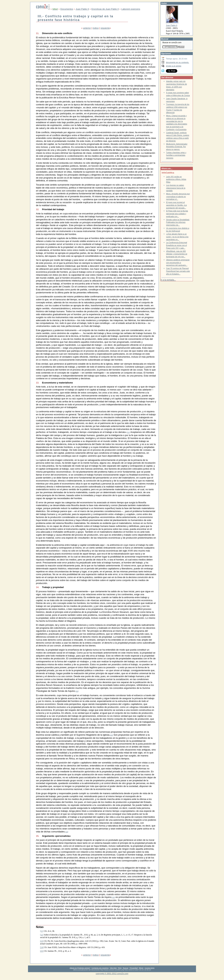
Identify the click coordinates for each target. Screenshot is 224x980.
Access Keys (149, 968)
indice (96, 28)
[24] (67, 832)
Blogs (141, 968)
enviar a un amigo (174, 66)
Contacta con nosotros (100, 968)
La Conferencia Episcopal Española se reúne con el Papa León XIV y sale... (176, 245)
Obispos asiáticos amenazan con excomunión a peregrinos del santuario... (178, 263)
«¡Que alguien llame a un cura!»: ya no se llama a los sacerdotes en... (177, 237)
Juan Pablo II (82, 9)
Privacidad (134, 968)
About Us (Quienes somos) (80, 968)
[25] (113, 897)
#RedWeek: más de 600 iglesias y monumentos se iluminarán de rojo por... (177, 254)
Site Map (113, 968)
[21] (128, 432)
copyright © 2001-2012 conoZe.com (112, 973)
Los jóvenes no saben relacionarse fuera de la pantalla (176, 188)
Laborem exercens (131, 9)
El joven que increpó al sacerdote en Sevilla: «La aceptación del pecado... (176, 205)
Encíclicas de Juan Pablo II (105, 9)
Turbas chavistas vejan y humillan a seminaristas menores (176, 155)
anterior (87, 28)
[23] (111, 735)
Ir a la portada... (168, 280)
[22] (77, 691)
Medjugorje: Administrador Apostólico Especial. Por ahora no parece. (177, 147)
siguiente (105, 28)
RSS (120, 968)
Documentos (67, 9)
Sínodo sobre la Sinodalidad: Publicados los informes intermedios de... (178, 222)
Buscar (126, 968)
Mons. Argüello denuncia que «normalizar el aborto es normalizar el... (178, 197)
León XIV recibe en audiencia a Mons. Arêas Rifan (176, 179)
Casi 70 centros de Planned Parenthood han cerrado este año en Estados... (178, 271)
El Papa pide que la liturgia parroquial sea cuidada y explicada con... (177, 214)
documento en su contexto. (177, 62)
